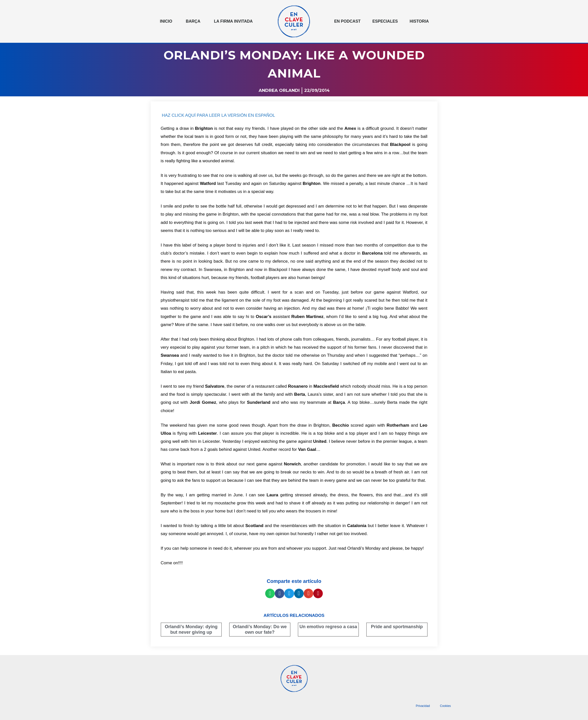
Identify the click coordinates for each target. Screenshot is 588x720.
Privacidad (423, 706)
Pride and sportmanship (397, 627)
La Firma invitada (233, 21)
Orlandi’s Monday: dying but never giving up (191, 629)
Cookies (445, 706)
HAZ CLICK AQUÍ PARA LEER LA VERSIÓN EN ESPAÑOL (218, 115)
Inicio (166, 21)
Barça (193, 21)
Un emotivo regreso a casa (328, 627)
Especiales (385, 21)
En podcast (347, 21)
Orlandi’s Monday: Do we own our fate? (260, 629)
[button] (270, 593)
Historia (419, 21)
